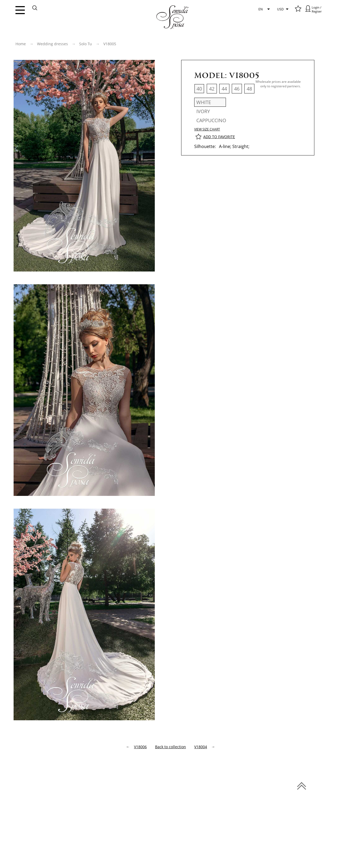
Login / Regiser (317, 9)
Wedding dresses (52, 44)
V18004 (201, 747)
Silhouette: (205, 146)
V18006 (140, 747)
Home (21, 44)
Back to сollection (170, 747)
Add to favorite (219, 137)
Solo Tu (86, 44)
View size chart (207, 129)
